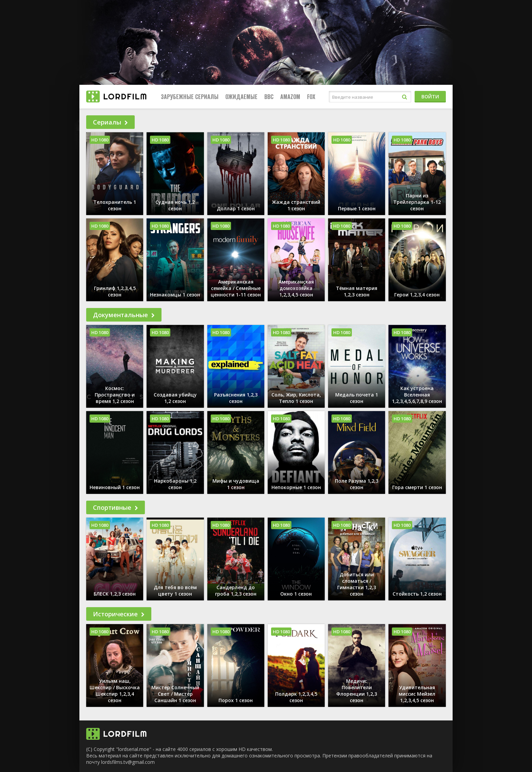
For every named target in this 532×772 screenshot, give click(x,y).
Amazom (290, 97)
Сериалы (110, 122)
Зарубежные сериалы (190, 97)
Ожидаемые (241, 97)
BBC (269, 97)
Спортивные (116, 507)
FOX (311, 97)
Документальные (124, 315)
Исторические (119, 614)
